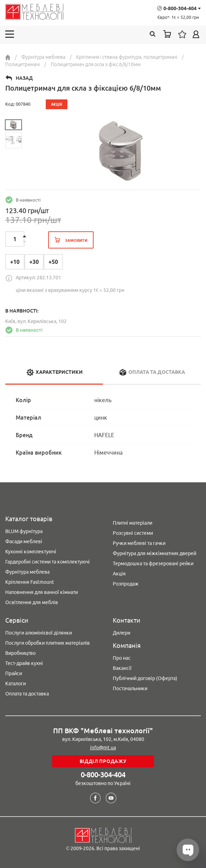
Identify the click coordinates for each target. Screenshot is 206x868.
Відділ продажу (103, 761)
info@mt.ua (103, 748)
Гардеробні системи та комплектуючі (47, 562)
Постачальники (130, 688)
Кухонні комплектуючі (31, 552)
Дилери (122, 633)
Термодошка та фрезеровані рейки (153, 563)
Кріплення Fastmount (30, 582)
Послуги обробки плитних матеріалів (47, 643)
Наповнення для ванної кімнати (42, 592)
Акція (119, 574)
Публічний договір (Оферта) (145, 678)
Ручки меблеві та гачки (139, 543)
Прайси (14, 673)
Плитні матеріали (133, 523)
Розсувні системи (133, 533)
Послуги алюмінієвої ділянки (39, 633)
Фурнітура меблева (27, 572)
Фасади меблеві (24, 541)
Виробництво (20, 653)
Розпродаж (126, 584)
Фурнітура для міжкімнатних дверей (154, 553)
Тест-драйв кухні (24, 663)
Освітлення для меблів (32, 602)
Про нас (122, 658)
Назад (24, 78)
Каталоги (16, 684)
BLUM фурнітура (24, 531)
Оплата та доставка (27, 694)
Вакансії (122, 668)
